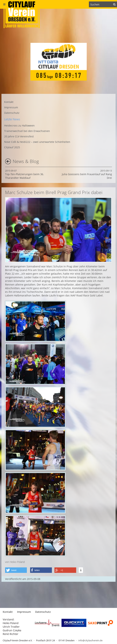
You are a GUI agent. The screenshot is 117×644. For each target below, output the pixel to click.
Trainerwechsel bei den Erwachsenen (27, 131)
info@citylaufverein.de (90, 640)
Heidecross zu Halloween (19, 126)
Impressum (11, 107)
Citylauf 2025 (12, 147)
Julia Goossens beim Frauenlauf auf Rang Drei (87, 174)
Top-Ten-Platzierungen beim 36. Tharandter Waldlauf (24, 174)
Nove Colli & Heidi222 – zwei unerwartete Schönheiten (37, 142)
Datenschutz (12, 113)
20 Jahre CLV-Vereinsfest (19, 136)
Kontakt (9, 102)
